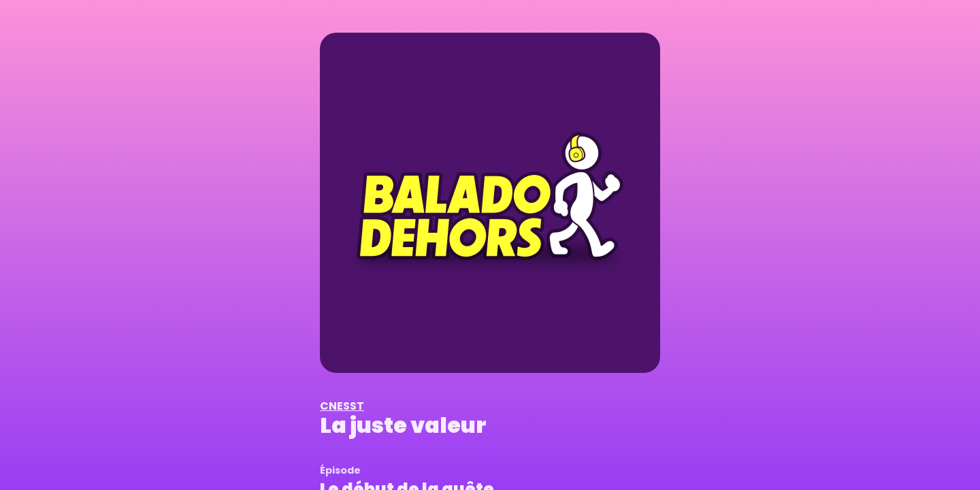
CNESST (342, 406)
